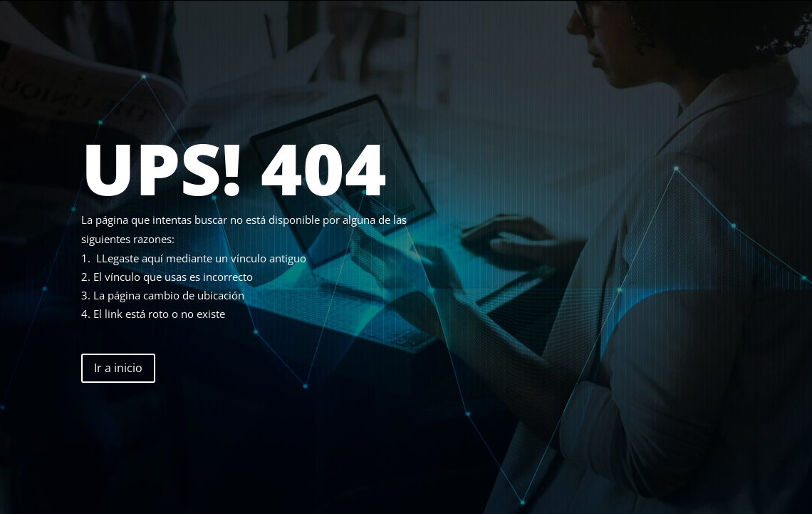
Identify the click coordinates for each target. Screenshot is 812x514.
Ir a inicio (118, 368)
